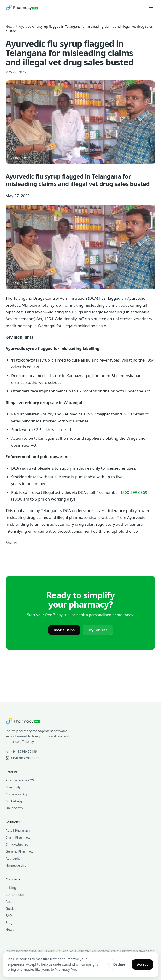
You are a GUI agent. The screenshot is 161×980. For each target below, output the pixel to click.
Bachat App (14, 801)
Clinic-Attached (17, 844)
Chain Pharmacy (18, 837)
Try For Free (98, 630)
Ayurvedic (13, 858)
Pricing (11, 888)
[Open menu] (151, 7)
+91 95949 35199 (21, 751)
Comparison (15, 895)
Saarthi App (14, 787)
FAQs (9, 915)
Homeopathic (16, 865)
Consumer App (17, 794)
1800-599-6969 (134, 492)
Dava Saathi (14, 808)
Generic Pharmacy (19, 851)
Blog (9, 922)
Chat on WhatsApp (23, 758)
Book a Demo (64, 630)
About (10, 902)
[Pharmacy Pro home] (22, 7)
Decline (119, 964)
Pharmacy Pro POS (20, 780)
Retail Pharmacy (18, 830)
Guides (11, 909)
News (10, 26)
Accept (142, 964)
